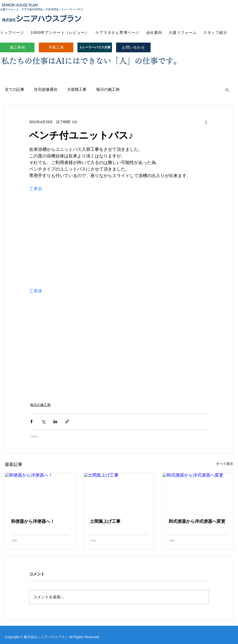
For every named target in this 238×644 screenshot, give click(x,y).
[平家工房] (56, 47)
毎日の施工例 (108, 89)
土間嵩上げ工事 (105, 521)
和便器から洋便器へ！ (33, 521)
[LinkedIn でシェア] (55, 422)
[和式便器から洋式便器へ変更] (198, 493)
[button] (227, 90)
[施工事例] (17, 47)
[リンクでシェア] (67, 422)
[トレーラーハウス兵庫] (95, 47)
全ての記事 (15, 89)
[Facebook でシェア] (31, 422)
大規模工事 (77, 89)
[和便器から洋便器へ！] (40, 493)
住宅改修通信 (46, 89)
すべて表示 (225, 464)
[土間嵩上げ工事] (119, 493)
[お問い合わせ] (133, 47)
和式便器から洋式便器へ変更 (197, 521)
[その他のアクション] (206, 122)
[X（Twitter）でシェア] (43, 422)
